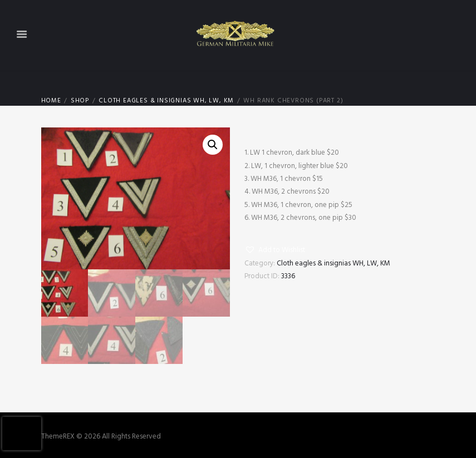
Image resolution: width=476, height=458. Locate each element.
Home (51, 101)
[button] (275, 250)
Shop (80, 101)
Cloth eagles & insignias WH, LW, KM (166, 101)
